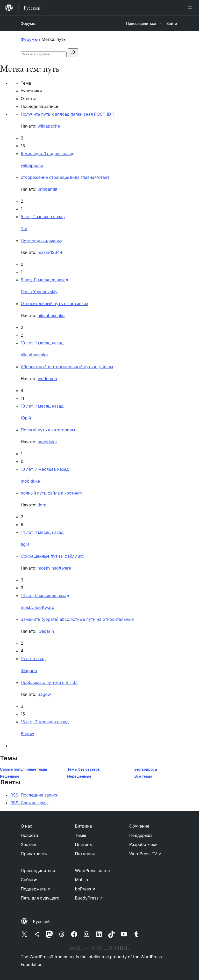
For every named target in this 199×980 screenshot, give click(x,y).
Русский (41, 922)
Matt (81, 880)
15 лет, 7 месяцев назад (45, 722)
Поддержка (141, 835)
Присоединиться (38, 871)
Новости (29, 835)
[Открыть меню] (191, 8)
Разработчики (143, 844)
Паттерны (85, 854)
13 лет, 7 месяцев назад (45, 469)
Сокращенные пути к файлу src (52, 556)
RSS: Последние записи (34, 795)
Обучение (139, 826)
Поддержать (36, 889)
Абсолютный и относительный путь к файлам (67, 367)
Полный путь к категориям (48, 430)
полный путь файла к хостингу (52, 493)
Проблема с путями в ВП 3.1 (49, 682)
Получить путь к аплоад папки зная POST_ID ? (67, 114)
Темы (80, 835)
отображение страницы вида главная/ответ (65, 177)
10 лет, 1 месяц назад (42, 343)
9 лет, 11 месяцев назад (44, 280)
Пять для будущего (40, 898)
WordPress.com (93, 871)
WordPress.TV (145, 854)
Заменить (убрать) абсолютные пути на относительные (77, 619)
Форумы (28, 23)
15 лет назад (33, 659)
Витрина (83, 826)
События (30, 880)
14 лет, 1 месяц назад (42, 532)
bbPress (85, 889)
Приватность (34, 854)
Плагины (84, 844)
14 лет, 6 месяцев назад (45, 595)
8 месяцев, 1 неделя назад (48, 153)
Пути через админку (42, 240)
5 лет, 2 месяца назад (43, 217)
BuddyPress (89, 898)
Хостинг (29, 844)
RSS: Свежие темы (29, 803)
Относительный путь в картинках (55, 304)
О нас (26, 826)
